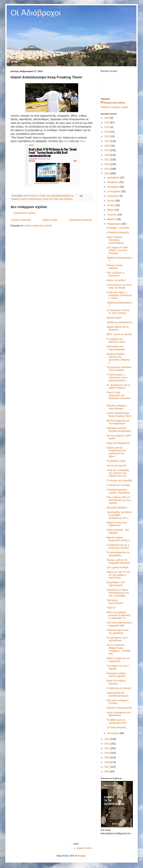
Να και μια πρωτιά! (116, 466)
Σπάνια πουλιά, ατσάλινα (115, 267)
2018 (107, 155)
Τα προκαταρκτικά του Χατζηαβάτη (118, 554)
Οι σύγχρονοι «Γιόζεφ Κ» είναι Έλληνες (118, 312)
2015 (107, 169)
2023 (107, 132)
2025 (107, 122)
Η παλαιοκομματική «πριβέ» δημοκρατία (118, 491)
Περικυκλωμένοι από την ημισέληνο (118, 632)
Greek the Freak (50, 199)
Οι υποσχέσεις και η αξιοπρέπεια (117, 639)
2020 (107, 146)
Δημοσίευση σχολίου (25, 213)
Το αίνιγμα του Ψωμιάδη (119, 480)
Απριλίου (112, 215)
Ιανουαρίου (113, 733)
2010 (107, 753)
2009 (107, 758)
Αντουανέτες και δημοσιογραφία (116, 348)
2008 (107, 762)
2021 (107, 141)
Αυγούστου (113, 196)
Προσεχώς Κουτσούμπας (115, 602)
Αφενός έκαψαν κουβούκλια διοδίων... (119, 539)
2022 (107, 136)
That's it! (111, 608)
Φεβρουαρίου (115, 224)
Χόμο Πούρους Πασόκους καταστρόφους (115, 240)
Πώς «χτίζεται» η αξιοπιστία (115, 274)
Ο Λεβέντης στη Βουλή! (119, 688)
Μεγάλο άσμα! (114, 318)
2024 (107, 127)
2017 (107, 160)
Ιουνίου (111, 205)
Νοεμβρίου (113, 182)
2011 (107, 748)
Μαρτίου (112, 219)
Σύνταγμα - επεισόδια (118, 228)
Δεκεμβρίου (114, 178)
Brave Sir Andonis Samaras (116, 682)
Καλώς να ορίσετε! (116, 280)
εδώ (67, 141)
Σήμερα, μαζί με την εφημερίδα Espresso (118, 561)
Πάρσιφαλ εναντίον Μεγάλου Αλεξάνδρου (119, 430)
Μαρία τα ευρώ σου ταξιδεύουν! (117, 524)
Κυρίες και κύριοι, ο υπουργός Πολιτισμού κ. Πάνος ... (119, 295)
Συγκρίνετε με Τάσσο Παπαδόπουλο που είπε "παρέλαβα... (118, 593)
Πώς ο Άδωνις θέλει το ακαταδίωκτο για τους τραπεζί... (119, 500)
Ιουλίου (111, 201)
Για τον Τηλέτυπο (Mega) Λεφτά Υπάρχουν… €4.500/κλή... (119, 649)
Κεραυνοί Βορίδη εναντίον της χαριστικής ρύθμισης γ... (118, 358)
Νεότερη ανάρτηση (21, 220)
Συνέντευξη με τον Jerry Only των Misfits (119, 286)
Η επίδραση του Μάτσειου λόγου (116, 341)
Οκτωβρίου (113, 187)
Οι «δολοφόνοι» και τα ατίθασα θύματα (118, 386)
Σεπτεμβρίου (114, 191)
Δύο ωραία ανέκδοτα (117, 567)
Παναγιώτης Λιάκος (114, 103)
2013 (107, 739)
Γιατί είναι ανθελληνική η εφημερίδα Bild (119, 624)
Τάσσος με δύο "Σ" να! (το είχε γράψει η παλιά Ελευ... (118, 575)
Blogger (82, 856)
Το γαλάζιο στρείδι (116, 461)
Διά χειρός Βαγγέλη (117, 508)
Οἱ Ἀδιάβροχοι (36, 13)
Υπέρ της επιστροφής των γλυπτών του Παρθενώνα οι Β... (118, 473)
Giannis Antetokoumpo (31, 199)
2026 (107, 118)
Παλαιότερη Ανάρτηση (80, 220)
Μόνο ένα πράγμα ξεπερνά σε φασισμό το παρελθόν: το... (118, 615)
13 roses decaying (116, 727)
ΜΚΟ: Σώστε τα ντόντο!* (119, 334)
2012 (107, 744)
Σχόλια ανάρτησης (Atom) (38, 226)
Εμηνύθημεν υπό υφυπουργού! (116, 584)
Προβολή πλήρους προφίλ (115, 107)
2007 (107, 767)
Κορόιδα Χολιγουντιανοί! (119, 708)
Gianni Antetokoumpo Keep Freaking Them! (119, 415)
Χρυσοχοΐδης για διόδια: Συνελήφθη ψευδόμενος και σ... (119, 515)
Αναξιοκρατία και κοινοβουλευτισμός (118, 694)
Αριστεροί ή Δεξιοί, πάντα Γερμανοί (116, 675)
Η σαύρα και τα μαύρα (118, 485)
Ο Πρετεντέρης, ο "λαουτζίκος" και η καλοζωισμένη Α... (117, 377)
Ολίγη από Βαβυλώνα (118, 443)
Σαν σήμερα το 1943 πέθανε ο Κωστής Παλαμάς (117, 250)
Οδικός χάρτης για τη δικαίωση (118, 328)
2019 (107, 150)
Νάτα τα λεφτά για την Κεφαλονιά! (118, 660)
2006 (107, 772)
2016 (107, 164)
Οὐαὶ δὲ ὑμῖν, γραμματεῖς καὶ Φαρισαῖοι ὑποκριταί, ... (119, 397)
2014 (107, 173)
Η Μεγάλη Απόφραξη (118, 232)
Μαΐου (111, 210)
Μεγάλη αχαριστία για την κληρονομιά (118, 422)
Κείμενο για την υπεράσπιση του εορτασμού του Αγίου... (116, 452)
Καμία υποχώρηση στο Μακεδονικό (119, 714)
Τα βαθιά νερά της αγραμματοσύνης (117, 721)
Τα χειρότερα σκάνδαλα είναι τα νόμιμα (119, 369)
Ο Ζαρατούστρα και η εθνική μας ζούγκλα (118, 546)
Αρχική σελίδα (50, 220)
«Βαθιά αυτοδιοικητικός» (120, 322)
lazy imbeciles (66, 199)
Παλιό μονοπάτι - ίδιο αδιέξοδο (118, 531)
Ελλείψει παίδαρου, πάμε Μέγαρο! (117, 407)
